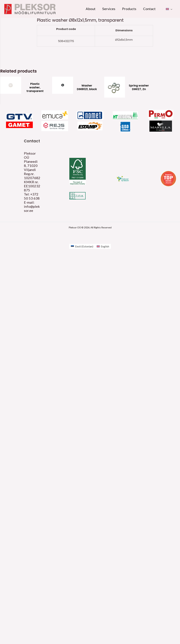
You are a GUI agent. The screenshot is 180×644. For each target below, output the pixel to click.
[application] (171, 9)
